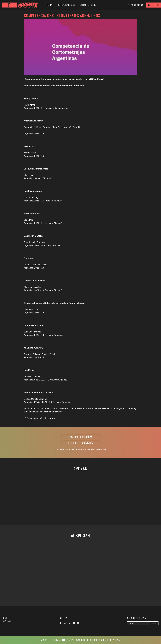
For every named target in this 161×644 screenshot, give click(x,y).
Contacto (7, 621)
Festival (50, 5)
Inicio (5, 618)
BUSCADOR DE (81, 437)
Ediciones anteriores (67, 5)
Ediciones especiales (88, 5)
